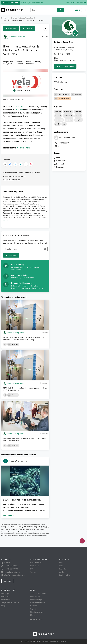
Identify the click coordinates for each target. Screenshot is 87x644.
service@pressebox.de (42, 535)
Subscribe (11, 29)
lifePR (33, 615)
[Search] (60, 10)
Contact (27, 29)
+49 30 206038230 (63, 54)
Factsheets (5, 597)
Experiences (35, 566)
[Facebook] (31, 620)
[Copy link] (5, 164)
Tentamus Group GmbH (17, 37)
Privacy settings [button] (36, 600)
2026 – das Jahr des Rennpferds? (22, 500)
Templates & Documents (10, 603)
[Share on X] (15, 164)
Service (33, 572)
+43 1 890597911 (64, 143)
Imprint (33, 609)
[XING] (42, 620)
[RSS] (37, 620)
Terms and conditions (38, 594)
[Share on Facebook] (10, 164)
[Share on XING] (21, 164)
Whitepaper (6, 594)
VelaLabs (19, 110)
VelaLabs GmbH (62, 82)
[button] (25, 85)
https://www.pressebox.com (14, 575)
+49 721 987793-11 (11, 569)
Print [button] (58, 158)
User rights (34, 606)
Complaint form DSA (38, 603)
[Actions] (45, 29)
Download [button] (60, 164)
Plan (61, 563)
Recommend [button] (61, 167)
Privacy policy (35, 597)
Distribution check (37, 612)
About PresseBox (39, 559)
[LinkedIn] (34, 620)
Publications (6, 600)
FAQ (32, 569)
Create (62, 566)
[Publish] (82, 541)
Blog (3, 606)
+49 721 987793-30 (11, 566)
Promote (63, 569)
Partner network (36, 563)
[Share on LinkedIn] (26, 164)
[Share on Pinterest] (31, 164)
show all (7, 220)
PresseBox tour (11, 3)
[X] (39, 620)
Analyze (62, 572)
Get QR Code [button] (61, 161)
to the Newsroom (65, 66)
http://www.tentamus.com (66, 60)
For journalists (65, 575)
